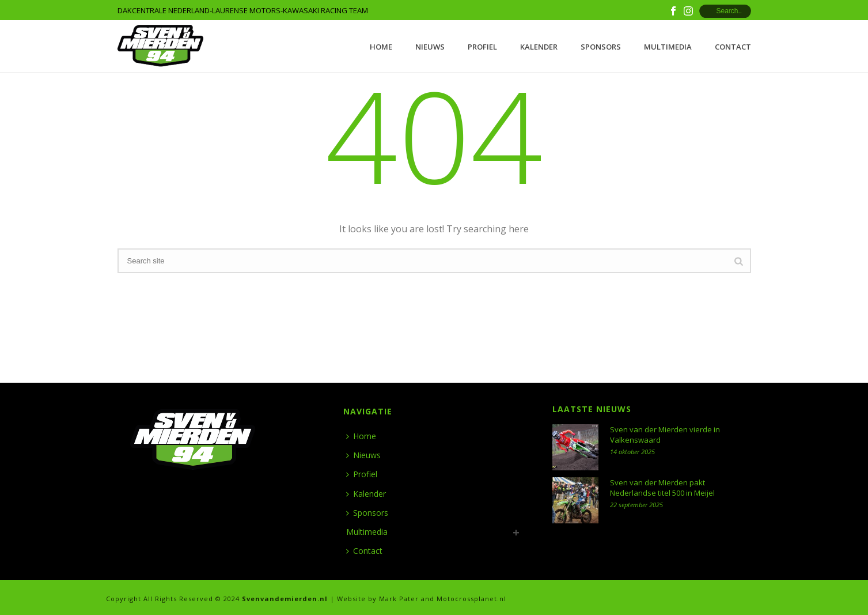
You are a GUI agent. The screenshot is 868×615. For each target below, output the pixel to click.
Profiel (482, 47)
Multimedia (668, 47)
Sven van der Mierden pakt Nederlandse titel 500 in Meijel (662, 488)
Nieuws (430, 47)
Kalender (539, 47)
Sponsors (601, 47)
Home (381, 47)
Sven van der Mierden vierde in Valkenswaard (665, 435)
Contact (733, 47)
